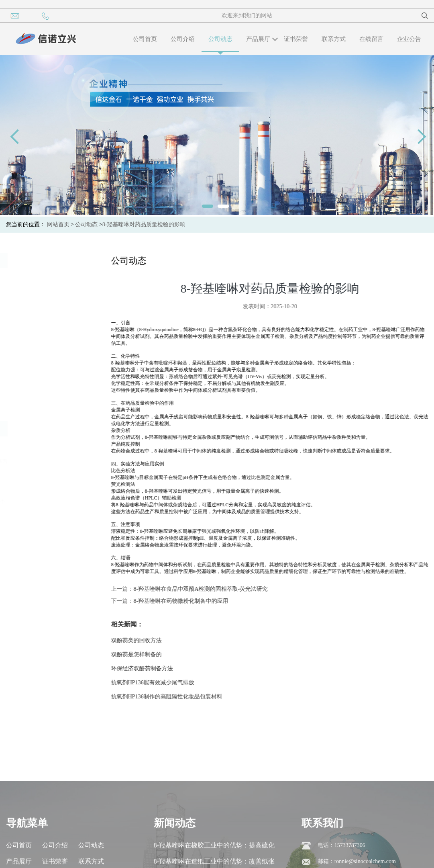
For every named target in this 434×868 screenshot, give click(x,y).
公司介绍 (183, 39)
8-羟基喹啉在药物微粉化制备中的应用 (189, 601)
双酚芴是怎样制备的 (145, 654)
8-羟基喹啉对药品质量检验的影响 (144, 224)
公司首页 (145, 39)
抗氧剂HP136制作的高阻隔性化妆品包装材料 (175, 697)
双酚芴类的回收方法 (145, 640)
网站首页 (58, 224)
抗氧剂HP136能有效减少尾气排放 (161, 683)
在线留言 (371, 39)
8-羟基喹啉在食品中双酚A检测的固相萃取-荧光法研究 (209, 589)
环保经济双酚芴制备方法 (150, 668)
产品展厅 (258, 39)
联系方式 (334, 39)
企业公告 (409, 39)
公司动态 (220, 39)
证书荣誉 (296, 39)
